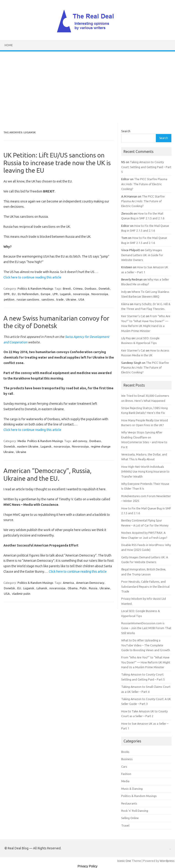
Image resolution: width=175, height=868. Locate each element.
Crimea (78, 288)
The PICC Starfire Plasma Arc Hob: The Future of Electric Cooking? (144, 184)
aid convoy (80, 441)
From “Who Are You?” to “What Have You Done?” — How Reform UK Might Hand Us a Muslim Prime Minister (146, 662)
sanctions (48, 299)
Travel (125, 825)
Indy (124, 292)
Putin (83, 588)
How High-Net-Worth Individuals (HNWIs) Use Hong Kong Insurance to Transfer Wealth (145, 472)
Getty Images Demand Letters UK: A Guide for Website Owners (142, 255)
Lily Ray (126, 338)
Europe (46, 294)
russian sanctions (28, 299)
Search (126, 131)
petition (9, 299)
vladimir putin (21, 594)
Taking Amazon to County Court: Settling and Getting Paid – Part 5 (146, 167)
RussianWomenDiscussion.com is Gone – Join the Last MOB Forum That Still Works (146, 628)
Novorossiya (100, 294)
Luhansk (42, 588)
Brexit (67, 288)
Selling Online (130, 818)
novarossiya (81, 294)
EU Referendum (28, 294)
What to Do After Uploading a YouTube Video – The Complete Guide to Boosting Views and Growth (146, 645)
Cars (124, 767)
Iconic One (124, 861)
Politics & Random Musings (35, 288)
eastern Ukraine (28, 446)
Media (22, 441)
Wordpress (167, 861)
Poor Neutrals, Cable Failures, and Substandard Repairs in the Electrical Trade (145, 586)
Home (9, 45)
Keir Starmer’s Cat (133, 316)
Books (125, 752)
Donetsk (104, 288)
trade (60, 299)
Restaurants (129, 803)
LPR (55, 294)
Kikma (125, 304)
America (68, 583)
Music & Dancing (132, 789)
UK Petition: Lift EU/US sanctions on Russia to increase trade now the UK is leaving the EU (57, 163)
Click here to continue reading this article (32, 277)
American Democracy (90, 583)
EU (14, 294)
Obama (73, 588)
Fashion (126, 774)
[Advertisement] (87, 86)
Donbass (91, 288)
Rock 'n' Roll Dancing (135, 811)
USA (81, 299)
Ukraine (71, 299)
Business (127, 759)
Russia (93, 588)
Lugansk (65, 294)
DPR (7, 294)
